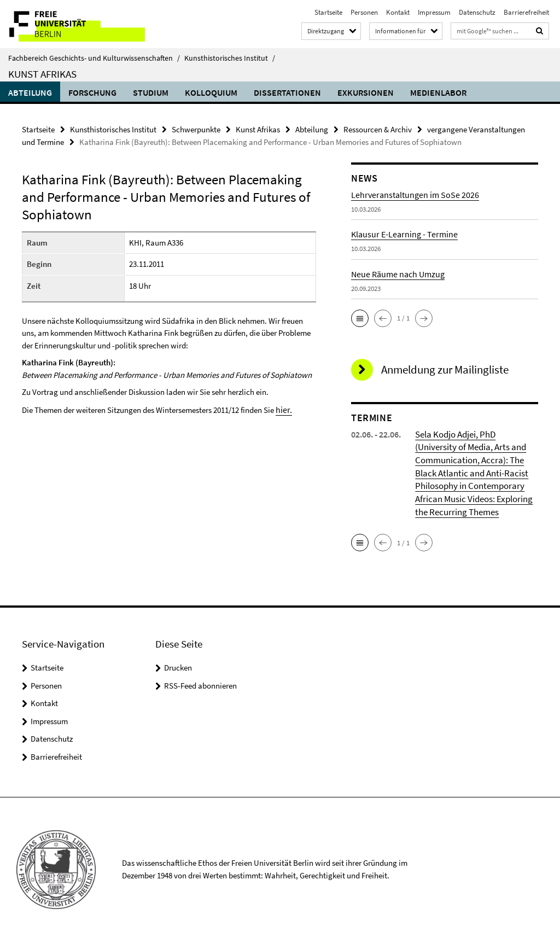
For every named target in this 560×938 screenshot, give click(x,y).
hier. (283, 408)
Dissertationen (287, 92)
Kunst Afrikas (42, 74)
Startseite (328, 12)
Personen (364, 12)
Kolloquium (211, 92)
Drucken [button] (178, 664)
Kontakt (398, 12)
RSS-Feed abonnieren (200, 682)
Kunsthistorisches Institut (230, 58)
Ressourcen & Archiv (378, 129)
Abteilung (30, 92)
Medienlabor (438, 92)
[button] (360, 317)
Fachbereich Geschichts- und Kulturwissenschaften (94, 58)
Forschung (92, 92)
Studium (151, 92)
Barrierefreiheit (526, 12)
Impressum (434, 12)
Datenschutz (477, 12)
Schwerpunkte (196, 129)
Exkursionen (366, 92)
